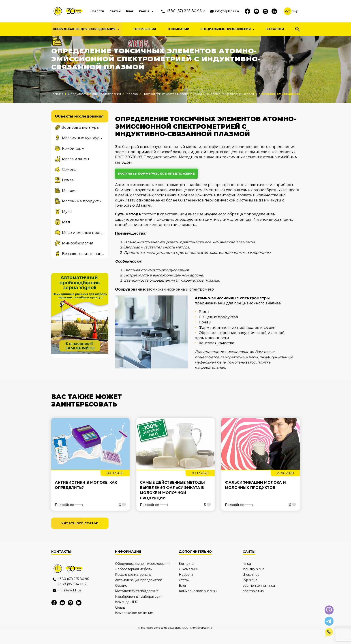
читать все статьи (82, 536)
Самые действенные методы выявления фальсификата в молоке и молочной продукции (172, 503)
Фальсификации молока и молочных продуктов (255, 497)
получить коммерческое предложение (159, 185)
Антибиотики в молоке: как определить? (86, 497)
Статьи (116, 11)
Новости (96, 11)
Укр (300, 11)
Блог (132, 11)
